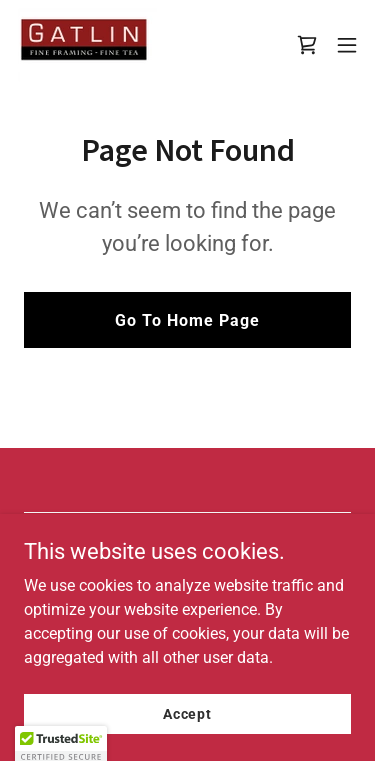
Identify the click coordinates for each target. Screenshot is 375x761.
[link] (86, 45)
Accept (187, 713)
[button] (347, 45)
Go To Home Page (187, 320)
